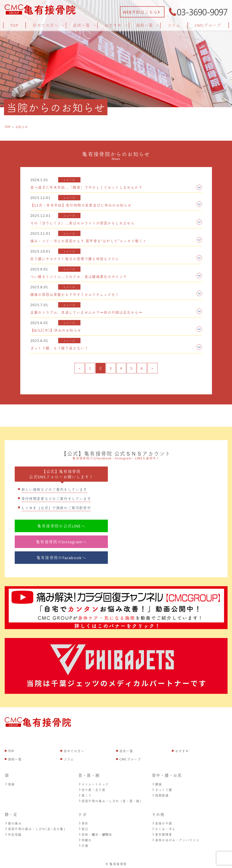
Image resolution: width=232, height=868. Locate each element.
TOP (11, 751)
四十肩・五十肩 (92, 789)
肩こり (85, 795)
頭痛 (10, 784)
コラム (69, 759)
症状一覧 (126, 751)
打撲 (83, 844)
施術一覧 (15, 759)
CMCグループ (130, 759)
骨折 (83, 822)
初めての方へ (74, 751)
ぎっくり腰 (162, 789)
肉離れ (85, 838)
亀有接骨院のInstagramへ (61, 542)
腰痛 (157, 784)
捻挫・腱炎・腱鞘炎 (95, 833)
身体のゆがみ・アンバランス (176, 838)
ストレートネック (94, 784)
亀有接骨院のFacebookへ (61, 558)
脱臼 (83, 827)
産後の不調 (162, 822)
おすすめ (182, 751)
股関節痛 (160, 795)
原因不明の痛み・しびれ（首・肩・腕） (111, 800)
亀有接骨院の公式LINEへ (61, 526)
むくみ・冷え (164, 827)
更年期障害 (162, 833)
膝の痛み (13, 822)
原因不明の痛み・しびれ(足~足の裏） (36, 827)
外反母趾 (13, 833)
